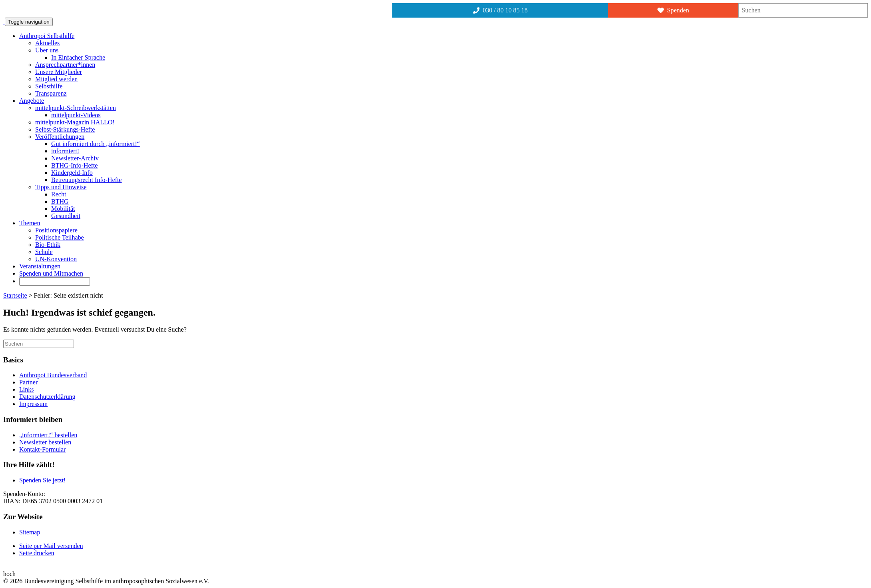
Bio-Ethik (48, 245)
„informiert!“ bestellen (48, 435)
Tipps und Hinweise (61, 187)
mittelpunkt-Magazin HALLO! (75, 122)
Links (26, 389)
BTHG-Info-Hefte (74, 165)
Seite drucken (37, 553)
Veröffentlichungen (60, 137)
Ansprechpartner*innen (65, 65)
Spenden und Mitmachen (51, 273)
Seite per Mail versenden (51, 546)
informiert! (65, 151)
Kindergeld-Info (72, 173)
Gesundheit (66, 216)
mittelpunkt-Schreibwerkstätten (76, 108)
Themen (30, 223)
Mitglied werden (56, 79)
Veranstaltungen (40, 266)
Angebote (32, 101)
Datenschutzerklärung (47, 397)
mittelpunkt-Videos (76, 115)
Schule (44, 252)
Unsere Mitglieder (59, 72)
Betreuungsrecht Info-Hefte (86, 180)
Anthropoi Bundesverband (53, 375)
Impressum (33, 404)
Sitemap (30, 532)
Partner (28, 382)
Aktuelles (47, 43)
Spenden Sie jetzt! (42, 480)
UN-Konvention (56, 259)
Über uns (47, 50)
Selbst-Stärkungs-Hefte (65, 129)
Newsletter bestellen (45, 442)
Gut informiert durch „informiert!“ (96, 144)
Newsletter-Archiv (75, 158)
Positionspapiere (56, 230)
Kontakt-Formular (42, 449)
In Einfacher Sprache (78, 57)
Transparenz (51, 93)
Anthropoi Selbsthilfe (47, 36)
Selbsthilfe (49, 86)
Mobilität (63, 209)
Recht (59, 194)
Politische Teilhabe (60, 237)
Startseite (15, 295)
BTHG (60, 201)
